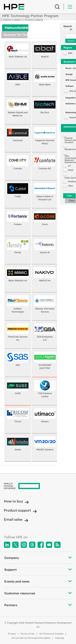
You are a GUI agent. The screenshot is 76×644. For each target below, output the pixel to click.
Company (38, 558)
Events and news (38, 581)
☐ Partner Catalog (11, 19)
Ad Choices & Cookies (51, 634)
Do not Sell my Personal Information (31, 638)
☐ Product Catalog (32, 19)
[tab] (15, 28)
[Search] (57, 7)
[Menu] (70, 7)
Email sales (16, 519)
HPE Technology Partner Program (30, 16)
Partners (38, 605)
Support (38, 570)
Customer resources (38, 593)
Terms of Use (27, 634)
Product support (20, 510)
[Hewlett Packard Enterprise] (38, 486)
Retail (71, 170)
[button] (68, 28)
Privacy (12, 634)
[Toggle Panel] (71, 29)
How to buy (16, 501)
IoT (70, 166)
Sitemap (60, 638)
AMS (70, 53)
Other (71, 186)
